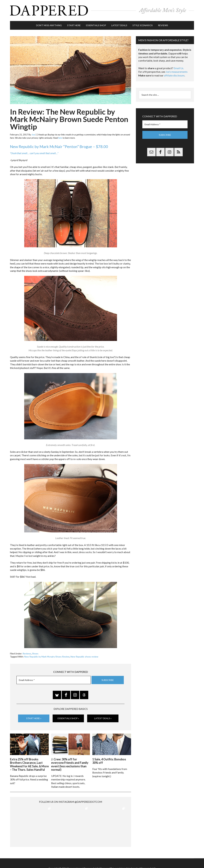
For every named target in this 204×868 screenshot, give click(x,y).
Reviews (27, 654)
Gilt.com (150, 858)
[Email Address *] (54, 680)
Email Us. (179, 68)
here (60, 138)
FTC (157, 858)
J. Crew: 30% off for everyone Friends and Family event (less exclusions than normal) (70, 765)
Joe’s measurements (177, 72)
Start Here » (34, 718)
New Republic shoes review (84, 657)
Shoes (35, 654)
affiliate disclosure (174, 75)
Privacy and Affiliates (134, 858)
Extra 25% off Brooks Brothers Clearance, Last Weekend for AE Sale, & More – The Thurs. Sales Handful (29, 765)
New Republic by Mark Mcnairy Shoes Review (47, 657)
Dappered (102, 11)
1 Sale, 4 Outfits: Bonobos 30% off (109, 761)
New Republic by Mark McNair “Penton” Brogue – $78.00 (59, 146)
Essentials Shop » (68, 718)
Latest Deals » (103, 718)
